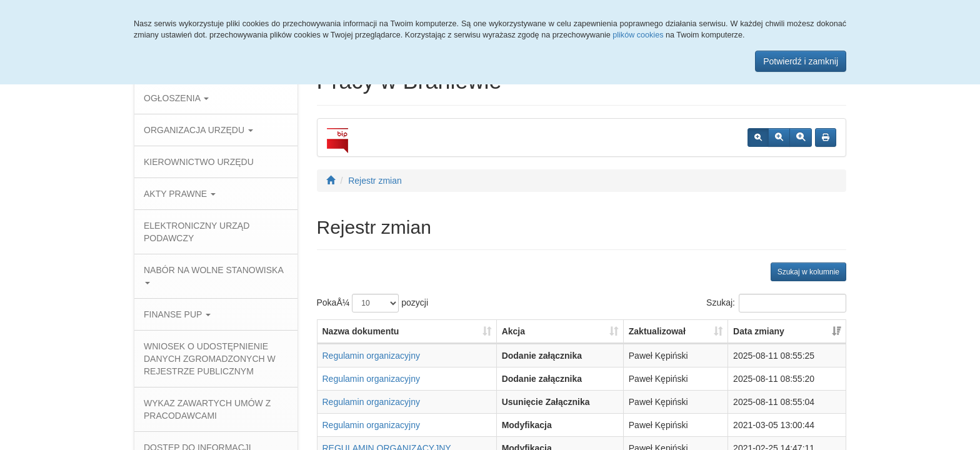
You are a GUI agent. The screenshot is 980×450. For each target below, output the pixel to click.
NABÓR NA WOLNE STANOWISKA (213, 275)
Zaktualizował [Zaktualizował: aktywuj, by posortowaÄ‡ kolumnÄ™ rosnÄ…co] (657, 331)
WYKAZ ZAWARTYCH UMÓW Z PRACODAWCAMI (207, 409)
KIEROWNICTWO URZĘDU (199, 162)
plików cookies (638, 35)
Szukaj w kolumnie (808, 272)
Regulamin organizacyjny (371, 356)
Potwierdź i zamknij (801, 61)
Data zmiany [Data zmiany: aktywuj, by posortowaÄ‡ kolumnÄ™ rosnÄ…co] (759, 331)
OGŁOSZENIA (176, 98)
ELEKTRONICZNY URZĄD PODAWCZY (197, 232)
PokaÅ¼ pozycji (373, 303)
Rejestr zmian (375, 181)
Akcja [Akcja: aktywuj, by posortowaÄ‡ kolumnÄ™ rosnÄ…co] (513, 331)
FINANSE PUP (177, 314)
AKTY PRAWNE (180, 194)
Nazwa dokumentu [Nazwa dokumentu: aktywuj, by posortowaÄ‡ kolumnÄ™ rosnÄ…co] (361, 331)
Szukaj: (776, 303)
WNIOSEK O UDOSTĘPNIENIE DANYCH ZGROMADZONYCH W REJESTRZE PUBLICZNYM (210, 359)
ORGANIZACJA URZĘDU (198, 130)
